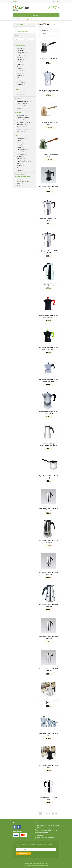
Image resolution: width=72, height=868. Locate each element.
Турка (16, 29)
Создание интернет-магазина (34, 863)
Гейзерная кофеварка (21, 31)
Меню (14, 2)
